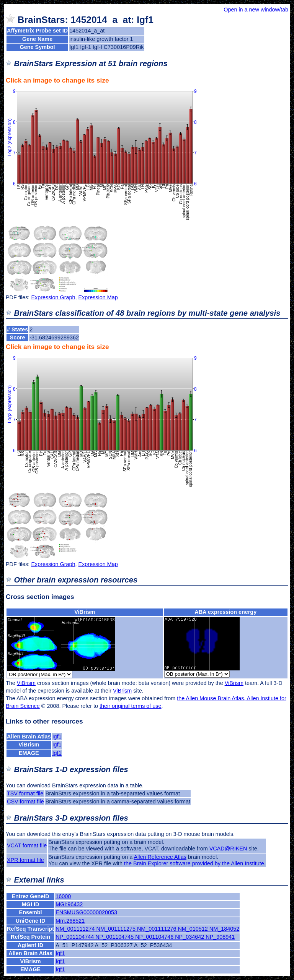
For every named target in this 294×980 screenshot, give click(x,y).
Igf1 (57, 737)
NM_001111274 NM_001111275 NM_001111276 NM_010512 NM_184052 (147, 929)
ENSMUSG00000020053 (86, 912)
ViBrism (85, 612)
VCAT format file (27, 845)
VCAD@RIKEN (228, 849)
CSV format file (25, 802)
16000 (63, 896)
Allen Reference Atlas (160, 857)
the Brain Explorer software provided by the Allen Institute (194, 863)
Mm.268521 (70, 921)
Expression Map (98, 297)
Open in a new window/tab (256, 10)
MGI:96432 (69, 904)
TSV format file (25, 793)
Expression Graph (53, 297)
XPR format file (25, 860)
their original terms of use (131, 706)
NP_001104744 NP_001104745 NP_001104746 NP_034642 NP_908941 (145, 937)
